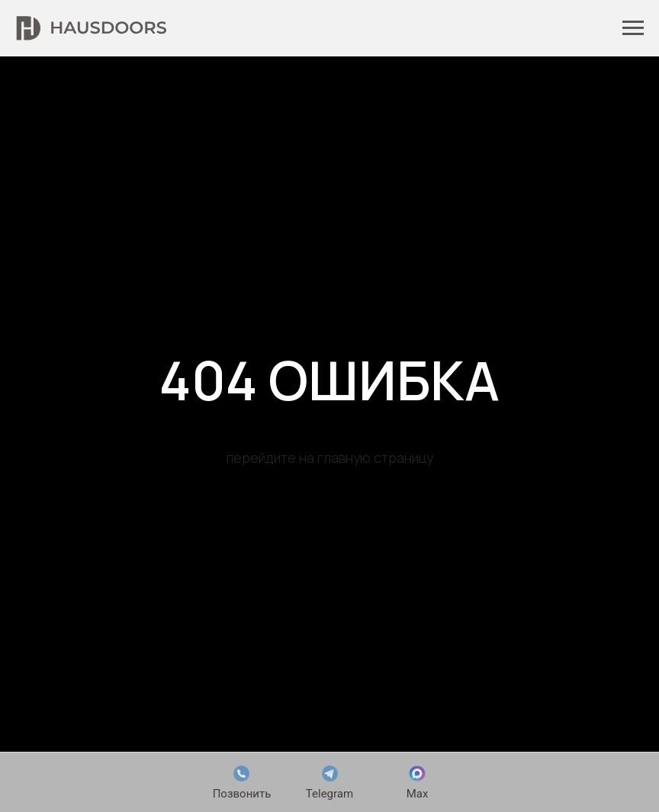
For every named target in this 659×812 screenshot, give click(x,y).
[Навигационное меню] (633, 28)
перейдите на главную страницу (330, 457)
